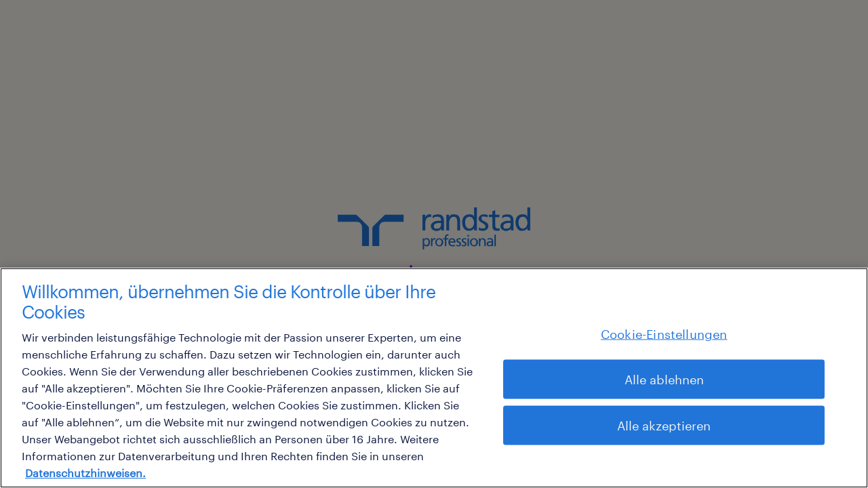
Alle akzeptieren (664, 425)
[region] (434, 378)
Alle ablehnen (664, 379)
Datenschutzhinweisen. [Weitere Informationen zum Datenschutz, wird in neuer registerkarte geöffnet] (85, 473)
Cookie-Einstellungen (664, 333)
